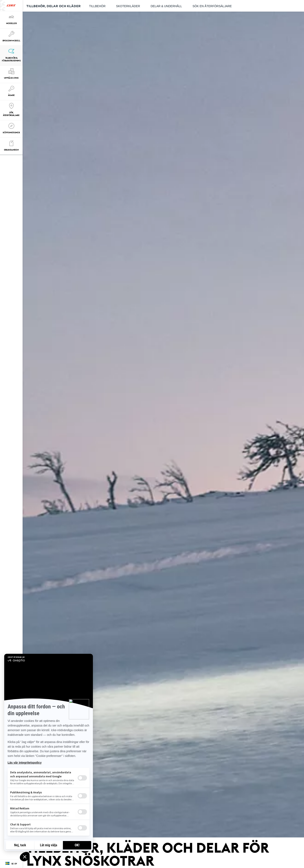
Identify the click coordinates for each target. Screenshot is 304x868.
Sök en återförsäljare (212, 6)
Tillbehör (97, 6)
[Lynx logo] (11, 5)
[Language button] (11, 864)
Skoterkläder (128, 6)
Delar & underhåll (166, 6)
